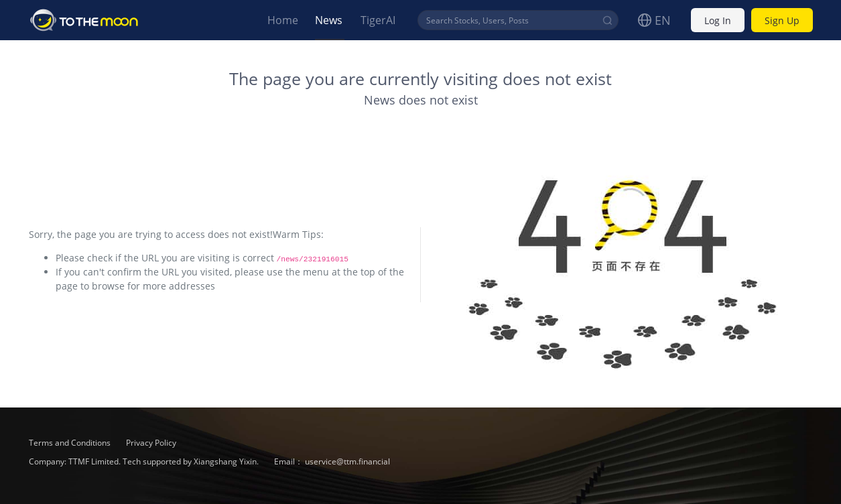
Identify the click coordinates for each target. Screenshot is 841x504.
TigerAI (378, 20)
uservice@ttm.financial (347, 461)
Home (283, 20)
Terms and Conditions (71, 443)
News (329, 20)
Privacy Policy (151, 443)
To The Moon (84, 20)
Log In (718, 20)
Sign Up (782, 20)
